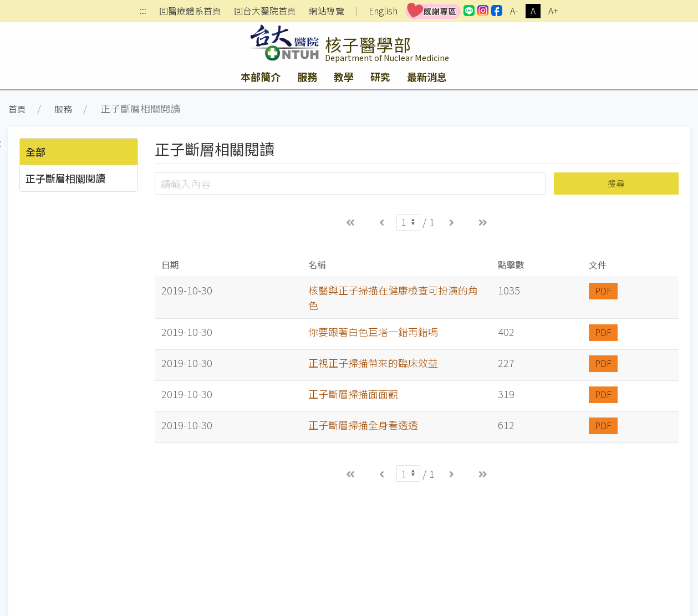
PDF (603, 291)
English (383, 11)
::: (143, 11)
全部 (35, 151)
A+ (553, 11)
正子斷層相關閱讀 (65, 178)
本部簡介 (261, 77)
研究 (380, 77)
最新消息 (427, 77)
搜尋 (616, 183)
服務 (307, 77)
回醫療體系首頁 (190, 11)
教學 (344, 77)
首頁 (17, 109)
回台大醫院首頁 (265, 11)
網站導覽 (327, 11)
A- (514, 11)
